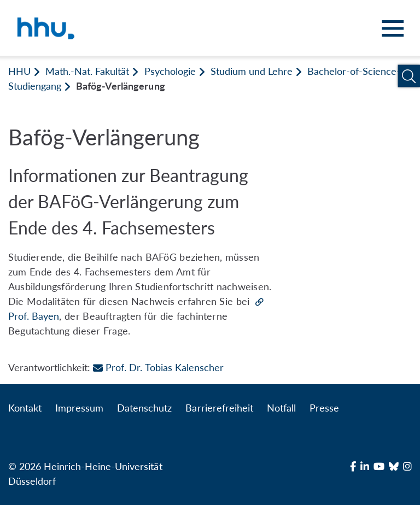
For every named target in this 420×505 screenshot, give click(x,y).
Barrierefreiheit (219, 408)
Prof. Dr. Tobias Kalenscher (158, 367)
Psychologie (170, 71)
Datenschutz (144, 408)
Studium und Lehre (252, 71)
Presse (324, 408)
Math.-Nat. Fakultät (87, 71)
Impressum (79, 408)
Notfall (281, 408)
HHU (19, 71)
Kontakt (25, 408)
